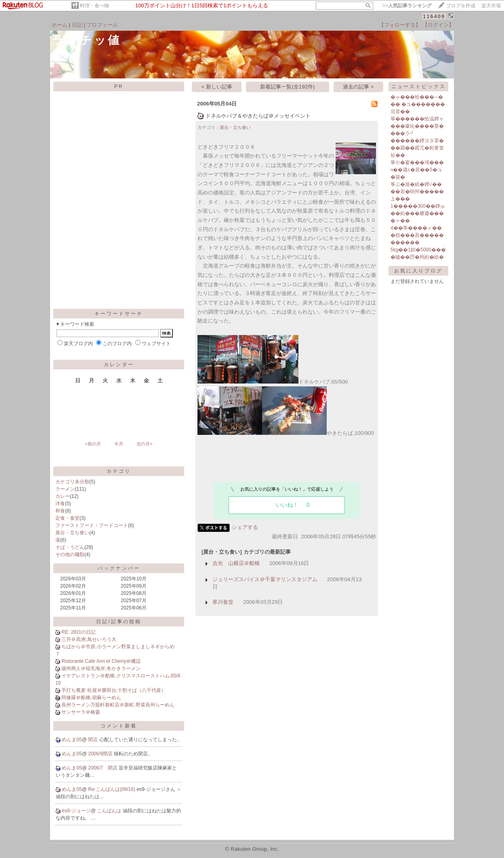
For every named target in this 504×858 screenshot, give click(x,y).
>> (407, 6)
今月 (119, 444)
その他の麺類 (70, 554)
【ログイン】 (438, 25)
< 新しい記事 (217, 87)
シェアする (245, 527)
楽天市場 (491, 6)
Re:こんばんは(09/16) (112, 789)
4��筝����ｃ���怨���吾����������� (417, 235)
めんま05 (72, 740)
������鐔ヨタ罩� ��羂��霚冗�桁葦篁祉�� (417, 148)
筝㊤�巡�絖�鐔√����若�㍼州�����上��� (417, 192)
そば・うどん (70, 547)
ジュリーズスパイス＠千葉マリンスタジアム (265, 579)
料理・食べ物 (94, 6)
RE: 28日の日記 (79, 632)
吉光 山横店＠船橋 (236, 563)
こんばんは (110, 811)
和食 (60, 511)
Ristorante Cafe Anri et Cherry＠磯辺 (101, 661)
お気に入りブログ (418, 271)
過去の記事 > (358, 87)
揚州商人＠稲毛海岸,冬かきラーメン (101, 668)
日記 (77, 25)
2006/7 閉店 (103, 768)
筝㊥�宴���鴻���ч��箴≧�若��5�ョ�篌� (417, 170)
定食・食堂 (67, 518)
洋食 (60, 504)
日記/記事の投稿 (119, 622)
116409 (434, 16)
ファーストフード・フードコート (92, 525)
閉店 (93, 740)
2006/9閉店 (101, 754)
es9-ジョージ (76, 811)
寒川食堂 (223, 602)
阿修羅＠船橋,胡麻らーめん (91, 698)
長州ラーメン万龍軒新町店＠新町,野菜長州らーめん (118, 705)
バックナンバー (119, 568)
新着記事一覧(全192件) (287, 87)
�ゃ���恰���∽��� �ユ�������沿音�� (418, 104)
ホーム (60, 25)
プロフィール (102, 25)
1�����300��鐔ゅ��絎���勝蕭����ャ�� (418, 213)
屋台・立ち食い (72, 533)
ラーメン (65, 489)
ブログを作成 (461, 6)
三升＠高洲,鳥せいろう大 (89, 639)
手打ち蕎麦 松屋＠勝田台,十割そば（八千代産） (114, 690)
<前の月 (93, 444)
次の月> (144, 444)
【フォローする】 (400, 25)
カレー (63, 496)
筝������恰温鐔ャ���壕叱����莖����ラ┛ (417, 126)
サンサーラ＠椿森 (81, 712)
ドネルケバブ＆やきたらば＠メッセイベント (258, 116)
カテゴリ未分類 (72, 482)
